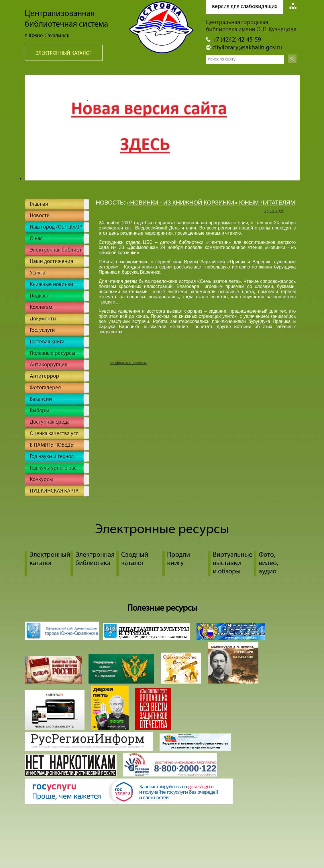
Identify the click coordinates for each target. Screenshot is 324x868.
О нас (36, 239)
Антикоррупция (49, 365)
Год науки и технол (52, 457)
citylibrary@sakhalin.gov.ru (247, 48)
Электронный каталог (64, 53)
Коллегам (41, 308)
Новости (40, 216)
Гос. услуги (42, 331)
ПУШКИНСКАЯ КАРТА (54, 491)
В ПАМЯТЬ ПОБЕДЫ (52, 445)
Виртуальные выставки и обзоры (233, 563)
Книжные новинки (52, 285)
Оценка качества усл (54, 434)
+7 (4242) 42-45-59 (237, 40)
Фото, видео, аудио (268, 563)
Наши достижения (51, 262)
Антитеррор (44, 376)
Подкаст (39, 296)
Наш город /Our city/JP (56, 227)
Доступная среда (50, 422)
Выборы (39, 411)
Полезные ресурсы (53, 354)
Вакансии (41, 399)
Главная (39, 204)
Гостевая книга (47, 342)
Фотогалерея (45, 388)
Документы (43, 319)
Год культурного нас (53, 468)
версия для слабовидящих (245, 7)
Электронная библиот (56, 250)
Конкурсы (41, 480)
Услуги (38, 273)
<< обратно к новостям (128, 363)
